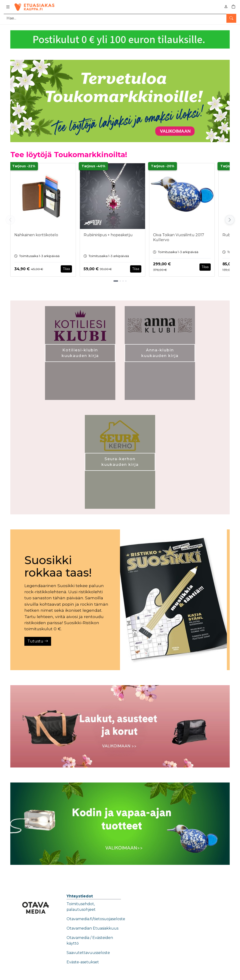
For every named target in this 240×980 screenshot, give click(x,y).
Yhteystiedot (80, 896)
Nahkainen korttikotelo (36, 235)
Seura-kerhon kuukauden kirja (120, 462)
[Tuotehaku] (120, 18)
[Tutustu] (173, 600)
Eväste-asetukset (83, 962)
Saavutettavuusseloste (88, 953)
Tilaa (66, 269)
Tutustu (38, 641)
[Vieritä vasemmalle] (10, 220)
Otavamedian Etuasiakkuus (92, 928)
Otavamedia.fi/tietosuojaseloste (96, 919)
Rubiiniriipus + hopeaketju (108, 235)
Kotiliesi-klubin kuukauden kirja (80, 353)
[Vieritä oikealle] (230, 220)
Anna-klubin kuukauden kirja (160, 353)
